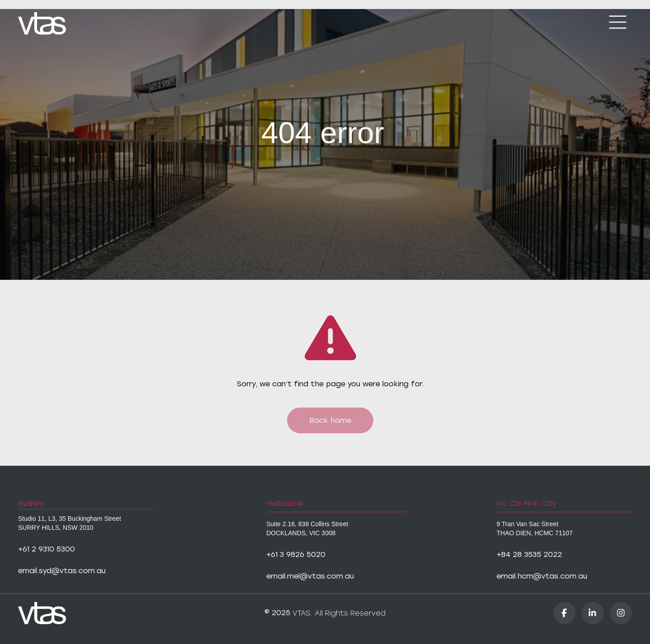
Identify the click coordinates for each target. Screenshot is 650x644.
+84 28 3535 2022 (529, 554)
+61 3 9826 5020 (296, 554)
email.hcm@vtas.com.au (542, 576)
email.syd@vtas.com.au (62, 571)
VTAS (302, 613)
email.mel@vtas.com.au (310, 576)
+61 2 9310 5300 (46, 549)
